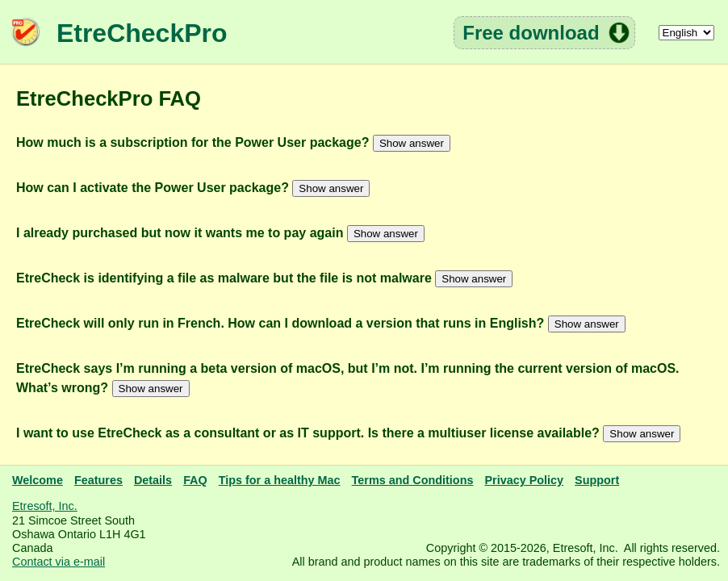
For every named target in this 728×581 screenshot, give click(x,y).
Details (153, 480)
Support (597, 480)
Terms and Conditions (413, 480)
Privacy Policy (524, 480)
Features (98, 480)
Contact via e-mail (59, 562)
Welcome (38, 480)
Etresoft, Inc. (45, 506)
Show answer (412, 143)
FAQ (195, 480)
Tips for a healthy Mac (280, 480)
